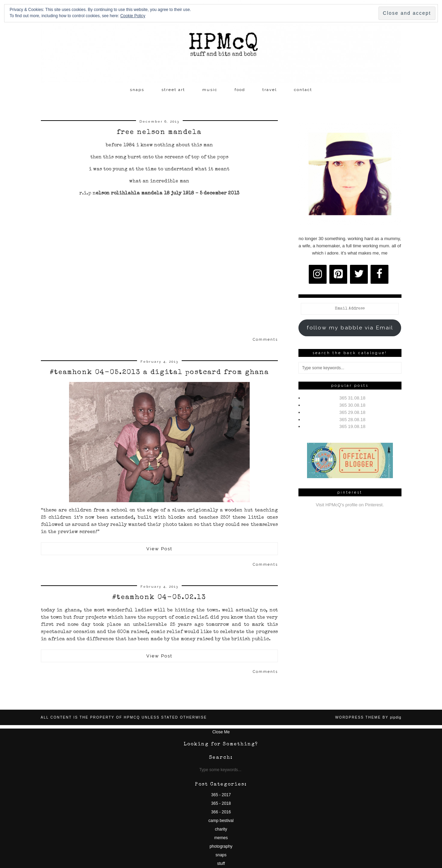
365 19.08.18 (352, 426)
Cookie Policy (133, 16)
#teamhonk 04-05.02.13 (159, 598)
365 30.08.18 (352, 405)
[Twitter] (359, 274)
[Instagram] (318, 274)
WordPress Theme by (368, 717)
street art (173, 90)
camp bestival (221, 821)
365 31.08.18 (352, 398)
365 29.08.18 (352, 412)
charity (221, 829)
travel (270, 90)
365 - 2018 (221, 803)
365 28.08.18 (352, 420)
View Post (159, 549)
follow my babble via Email (350, 328)
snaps (137, 90)
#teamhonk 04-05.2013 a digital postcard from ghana (159, 373)
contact (303, 90)
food (240, 90)
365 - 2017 (221, 795)
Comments (265, 340)
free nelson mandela (159, 133)
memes (221, 838)
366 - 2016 (221, 812)
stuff (221, 864)
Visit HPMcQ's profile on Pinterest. (350, 505)
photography (221, 846)
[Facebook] (379, 274)
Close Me (221, 732)
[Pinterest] (338, 274)
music (210, 90)
